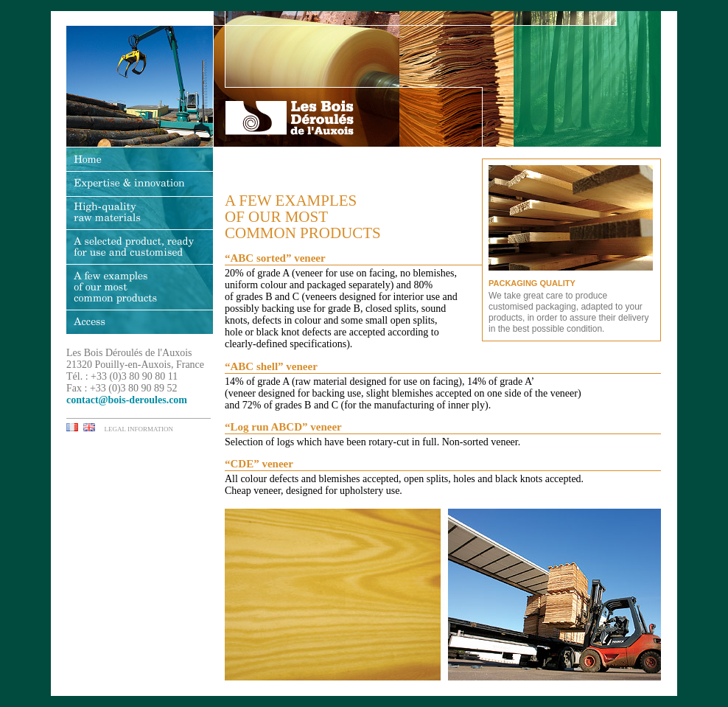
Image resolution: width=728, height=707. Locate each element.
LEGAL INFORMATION (139, 429)
